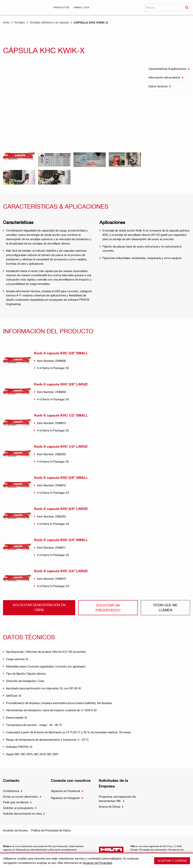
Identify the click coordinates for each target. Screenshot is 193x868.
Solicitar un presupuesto (108, 608)
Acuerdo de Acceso (16, 830)
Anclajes (20, 22)
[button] (61, 7)
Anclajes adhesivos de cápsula (49, 22)
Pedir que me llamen (165, 607)
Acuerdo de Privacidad (98, 863)
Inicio (6, 22)
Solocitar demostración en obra (39, 607)
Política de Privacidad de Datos (51, 830)
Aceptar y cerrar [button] (172, 861)
